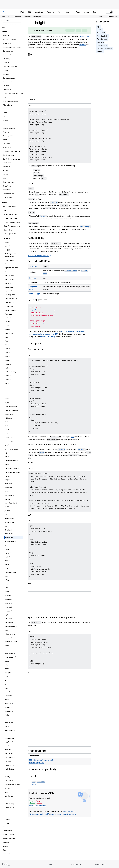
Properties (7, 242)
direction (8, 399)
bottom (7, 322)
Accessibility (101, 33)
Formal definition (103, 36)
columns (8, 356)
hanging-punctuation (12, 461)
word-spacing (9, 804)
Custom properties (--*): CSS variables (13, 255)
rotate (7, 669)
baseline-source (10, 310)
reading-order (9, 657)
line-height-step (11, 541)
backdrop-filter (10, 295)
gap (6, 453)
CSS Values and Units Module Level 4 (43, 334)
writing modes (85, 37)
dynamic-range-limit (12, 410)
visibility (7, 777)
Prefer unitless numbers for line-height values (52, 445)
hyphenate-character (12, 468)
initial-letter (8, 484)
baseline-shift (9, 306)
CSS (43, 37)
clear (6, 341)
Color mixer (8, 230)
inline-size (8, 488)
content (7, 368)
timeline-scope (10, 730)
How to (4, 202)
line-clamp (9, 534)
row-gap (8, 673)
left (6, 514)
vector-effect (9, 765)
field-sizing (8, 418)
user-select (9, 761)
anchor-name (9, 275)
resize (7, 661)
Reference (6, 238)
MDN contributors (69, 811)
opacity (7, 584)
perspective (9, 622)
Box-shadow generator (12, 222)
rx (5, 680)
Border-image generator (12, 214)
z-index (7, 819)
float (6, 434)
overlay (7, 603)
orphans (7, 592)
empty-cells (9, 414)
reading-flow (9, 653)
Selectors (6, 827)
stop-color (8, 707)
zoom (7, 823)
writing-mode (9, 808)
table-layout (9, 723)
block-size (8, 314)
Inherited (32, 278)
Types (5, 850)
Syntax (99, 30)
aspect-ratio (9, 291)
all (5, 272)
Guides (4, 32)
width (6, 792)
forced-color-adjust (11, 449)
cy (5, 391)
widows (7, 788)
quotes (7, 646)
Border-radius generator (12, 218)
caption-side (9, 333)
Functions (6, 854)
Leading (34, 785)
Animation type (35, 294)
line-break (9, 530)
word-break (9, 800)
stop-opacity (9, 711)
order (6, 588)
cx (5, 387)
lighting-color (9, 522)
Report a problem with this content (62, 814)
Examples (100, 42)
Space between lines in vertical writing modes (52, 618)
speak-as (8, 703)
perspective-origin (11, 626)
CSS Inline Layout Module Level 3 (73, 331)
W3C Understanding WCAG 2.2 (39, 256)
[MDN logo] (6, 864)
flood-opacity (9, 441)
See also (100, 51)
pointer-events (10, 634)
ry (5, 684)
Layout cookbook (9, 206)
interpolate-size (10, 503)
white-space (9, 781)
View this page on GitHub (38, 814)
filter (6, 426)
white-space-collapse (12, 784)
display (7, 403)
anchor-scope (10, 279)
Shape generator (10, 234)
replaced (83, 45)
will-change (9, 796)
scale (6, 688)
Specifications (102, 45)
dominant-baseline (11, 407)
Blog (94, 12)
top (6, 734)
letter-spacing (9, 518)
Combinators (7, 831)
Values (31, 183)
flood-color (9, 437)
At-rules (6, 842)
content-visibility (10, 372)
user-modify (9, 757)
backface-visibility (11, 299)
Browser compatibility (104, 48)
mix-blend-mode (10, 572)
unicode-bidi (9, 754)
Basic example (35, 349)
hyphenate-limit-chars (12, 472)
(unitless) (35, 199)
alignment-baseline (11, 268)
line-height (9, 538)
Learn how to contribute (38, 806)
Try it (99, 27)
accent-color (9, 260)
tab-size (7, 719)
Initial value (33, 266)
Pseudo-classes (9, 835)
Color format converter (12, 226)
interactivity (9, 495)
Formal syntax (102, 39)
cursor (7, 383)
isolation (8, 507)
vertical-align (9, 769)
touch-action (9, 738)
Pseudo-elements (9, 838)
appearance (9, 287)
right (6, 665)
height (7, 464)
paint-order (8, 619)
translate (8, 750)
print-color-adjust (11, 642)
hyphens (8, 476)
